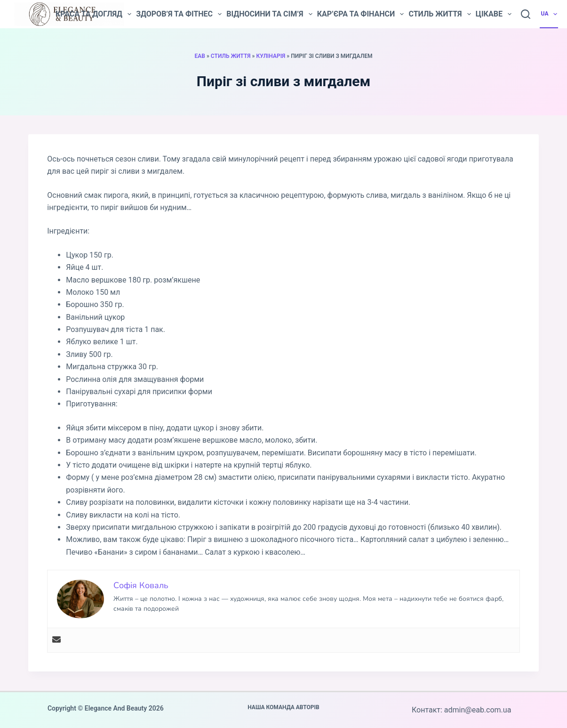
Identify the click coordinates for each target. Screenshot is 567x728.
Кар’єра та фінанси (361, 14)
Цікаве (494, 14)
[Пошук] (526, 14)
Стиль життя (439, 14)
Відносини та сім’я (269, 14)
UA (550, 14)
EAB (200, 56)
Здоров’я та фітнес (179, 14)
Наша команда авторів (283, 707)
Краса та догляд (93, 14)
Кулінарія (271, 56)
